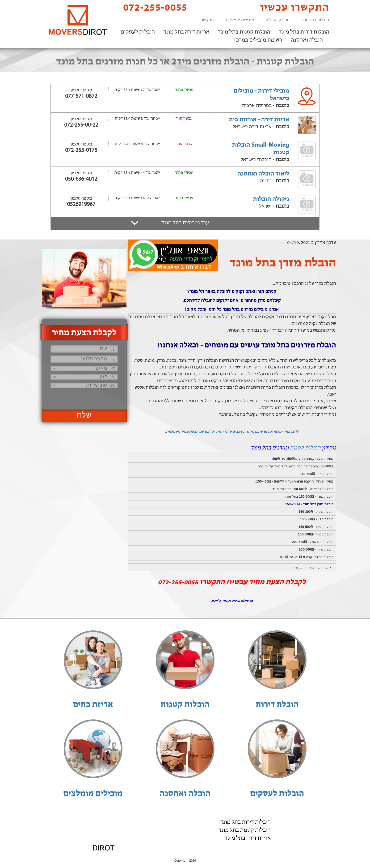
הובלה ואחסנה (307, 40)
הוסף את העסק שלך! (277, 856)
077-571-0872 (81, 96)
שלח (84, 416)
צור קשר (208, 20)
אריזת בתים (93, 705)
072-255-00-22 (81, 125)
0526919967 (81, 205)
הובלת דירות (277, 705)
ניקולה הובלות (271, 199)
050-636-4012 (81, 179)
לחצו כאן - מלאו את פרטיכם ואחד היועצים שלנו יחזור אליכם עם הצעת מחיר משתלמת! (232, 432)
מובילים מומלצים (240, 20)
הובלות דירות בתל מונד (304, 32)
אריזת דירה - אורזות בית (259, 120)
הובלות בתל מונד (315, 20)
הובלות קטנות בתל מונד (244, 32)
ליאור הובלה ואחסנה (263, 174)
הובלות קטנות (305, 448)
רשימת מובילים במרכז (258, 40)
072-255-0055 (151, 8)
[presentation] (84, 397)
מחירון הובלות (277, 20)
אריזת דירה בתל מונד (186, 32)
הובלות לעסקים (138, 32)
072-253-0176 (81, 150)
